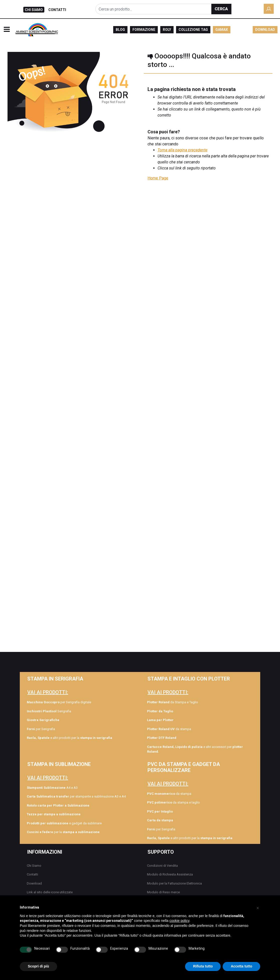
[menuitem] (69, 720)
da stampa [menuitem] (169, 729)
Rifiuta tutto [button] (203, 966)
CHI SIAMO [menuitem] (34, 10)
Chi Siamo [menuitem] (34, 866)
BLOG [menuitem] (120, 30)
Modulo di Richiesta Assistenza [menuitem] (170, 874)
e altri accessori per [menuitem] (195, 749)
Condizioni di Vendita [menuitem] (162, 866)
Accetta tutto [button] (241, 966)
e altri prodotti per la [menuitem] (69, 738)
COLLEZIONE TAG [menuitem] (193, 30)
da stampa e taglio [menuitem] (173, 802)
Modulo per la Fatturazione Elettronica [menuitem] (174, 883)
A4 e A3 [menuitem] (52, 788)
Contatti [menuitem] (32, 874)
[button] (221, 9)
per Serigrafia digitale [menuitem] (59, 702)
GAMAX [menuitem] (222, 30)
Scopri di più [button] (38, 966)
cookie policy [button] (179, 921)
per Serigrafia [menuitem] (41, 729)
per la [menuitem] (63, 832)
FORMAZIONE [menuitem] (144, 30)
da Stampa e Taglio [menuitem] (173, 702)
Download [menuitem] (34, 883)
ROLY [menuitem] (167, 30)
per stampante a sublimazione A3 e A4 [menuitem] (76, 796)
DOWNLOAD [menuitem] (265, 30)
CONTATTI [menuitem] (57, 10)
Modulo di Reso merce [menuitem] (163, 892)
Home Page (158, 178)
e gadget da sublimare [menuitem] (64, 823)
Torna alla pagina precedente (182, 150)
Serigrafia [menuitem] (49, 711)
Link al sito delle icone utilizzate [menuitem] (50, 892)
